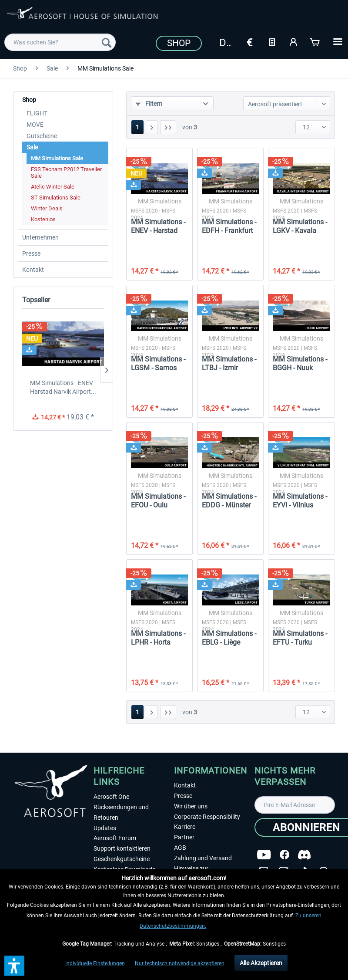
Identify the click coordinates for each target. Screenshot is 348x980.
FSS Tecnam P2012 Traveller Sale (66, 172)
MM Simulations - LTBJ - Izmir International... (229, 364)
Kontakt (33, 270)
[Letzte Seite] (168, 127)
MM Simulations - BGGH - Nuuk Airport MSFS (300, 364)
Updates (105, 828)
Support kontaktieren (122, 848)
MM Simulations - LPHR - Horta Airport (158, 638)
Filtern (149, 104)
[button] (14, 966)
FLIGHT (37, 113)
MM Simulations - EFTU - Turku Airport (300, 638)
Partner (184, 837)
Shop (179, 43)
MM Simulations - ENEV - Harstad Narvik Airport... (63, 387)
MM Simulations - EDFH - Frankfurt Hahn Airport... (229, 226)
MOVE (35, 125)
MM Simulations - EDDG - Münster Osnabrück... (229, 501)
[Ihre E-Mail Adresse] (295, 805)
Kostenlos (43, 219)
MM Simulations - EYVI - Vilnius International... (300, 501)
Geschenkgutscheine (122, 859)
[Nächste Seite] (152, 127)
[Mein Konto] (294, 41)
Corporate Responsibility (207, 817)
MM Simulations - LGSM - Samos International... (158, 364)
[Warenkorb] (315, 41)
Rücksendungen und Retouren (121, 812)
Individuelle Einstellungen (95, 963)
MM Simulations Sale (57, 158)
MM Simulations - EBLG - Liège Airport (229, 638)
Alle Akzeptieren (261, 963)
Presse (31, 253)
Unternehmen (40, 237)
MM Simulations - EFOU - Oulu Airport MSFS (158, 501)
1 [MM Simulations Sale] (137, 127)
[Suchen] (107, 42)
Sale (32, 147)
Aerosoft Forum (115, 838)
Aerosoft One (111, 797)
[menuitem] (60, 42)
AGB (180, 848)
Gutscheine (42, 136)
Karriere (185, 827)
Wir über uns (191, 806)
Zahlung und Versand (203, 858)
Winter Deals (47, 208)
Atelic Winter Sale (53, 187)
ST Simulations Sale (56, 198)
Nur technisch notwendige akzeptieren (180, 963)
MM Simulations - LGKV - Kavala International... (300, 226)
